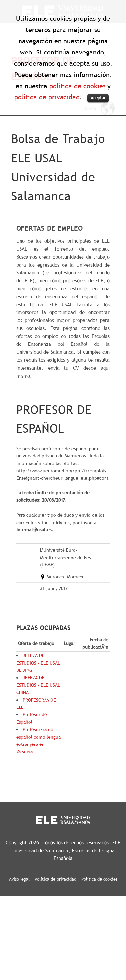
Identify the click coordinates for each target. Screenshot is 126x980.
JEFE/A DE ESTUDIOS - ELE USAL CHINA (38, 685)
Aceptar (98, 98)
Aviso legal (19, 879)
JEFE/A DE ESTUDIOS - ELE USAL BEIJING (38, 663)
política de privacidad (47, 97)
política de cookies (77, 86)
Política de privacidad (56, 879)
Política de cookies (99, 879)
